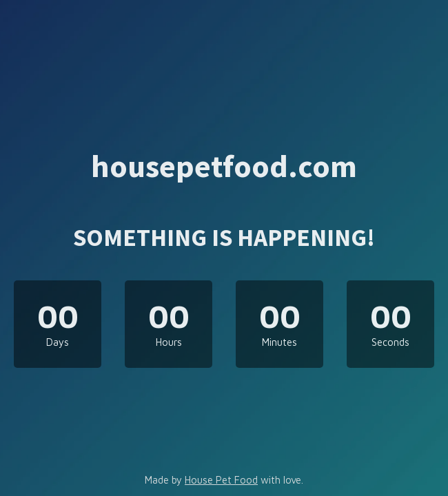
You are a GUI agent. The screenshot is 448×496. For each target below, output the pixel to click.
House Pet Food (221, 480)
